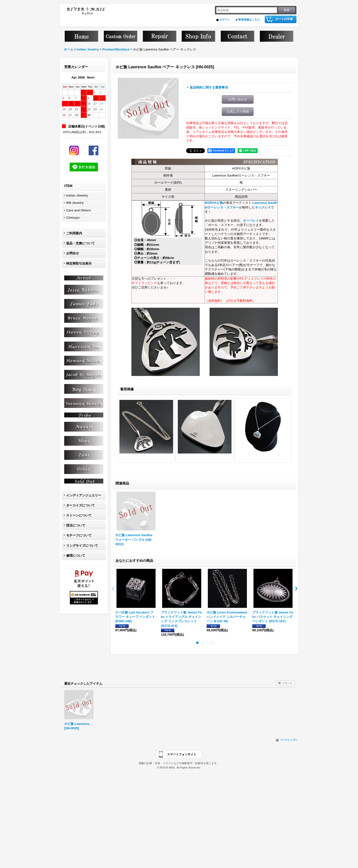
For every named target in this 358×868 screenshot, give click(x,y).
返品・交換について (80, 243)
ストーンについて (79, 515)
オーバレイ (251, 221)
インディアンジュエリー (84, 495)
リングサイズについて (82, 546)
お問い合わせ (238, 99)
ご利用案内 (74, 233)
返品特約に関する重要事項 (209, 87)
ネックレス (263, 207)
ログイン (225, 20)
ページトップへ (289, 740)
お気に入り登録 (238, 112)
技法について (76, 525)
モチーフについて (79, 535)
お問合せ (73, 253)
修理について (76, 556)
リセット (287, 683)
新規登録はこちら (249, 20)
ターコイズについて (80, 505)
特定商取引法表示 (79, 263)
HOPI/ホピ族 (214, 203)
